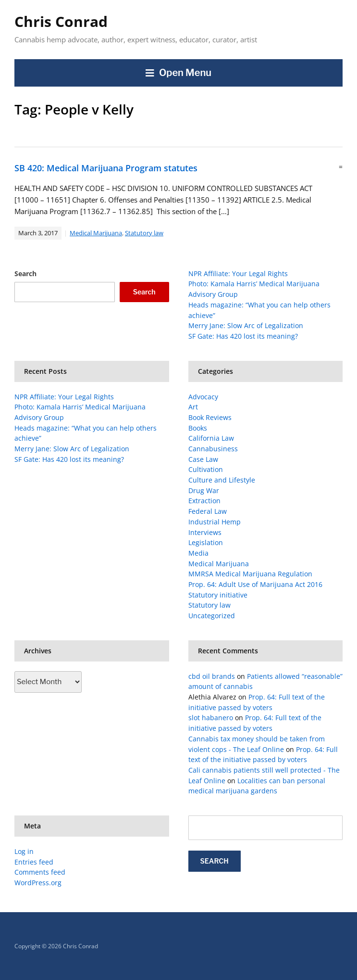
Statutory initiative (218, 595)
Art (193, 407)
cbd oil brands (212, 676)
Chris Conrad (61, 21)
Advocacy (203, 397)
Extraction (204, 501)
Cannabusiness (213, 449)
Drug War (204, 490)
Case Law (203, 459)
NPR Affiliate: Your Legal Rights (238, 274)
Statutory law (144, 233)
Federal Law (208, 511)
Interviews (205, 532)
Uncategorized (212, 616)
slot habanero (211, 718)
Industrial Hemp (215, 522)
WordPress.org (38, 883)
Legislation (206, 542)
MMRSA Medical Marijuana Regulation (250, 574)
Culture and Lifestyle (222, 480)
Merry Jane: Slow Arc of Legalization (246, 325)
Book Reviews (210, 417)
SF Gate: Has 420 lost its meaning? (243, 336)
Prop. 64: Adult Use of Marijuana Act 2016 (255, 584)
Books (198, 428)
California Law (211, 438)
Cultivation (206, 469)
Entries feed (34, 862)
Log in (24, 851)
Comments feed (40, 872)
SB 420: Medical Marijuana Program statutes (106, 168)
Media (198, 553)
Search (25, 274)
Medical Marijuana (96, 233)
